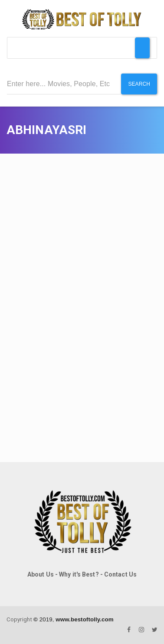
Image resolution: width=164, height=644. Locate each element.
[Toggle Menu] (142, 48)
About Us (41, 574)
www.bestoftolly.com (84, 619)
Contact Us (120, 574)
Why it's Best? (79, 574)
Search (139, 84)
